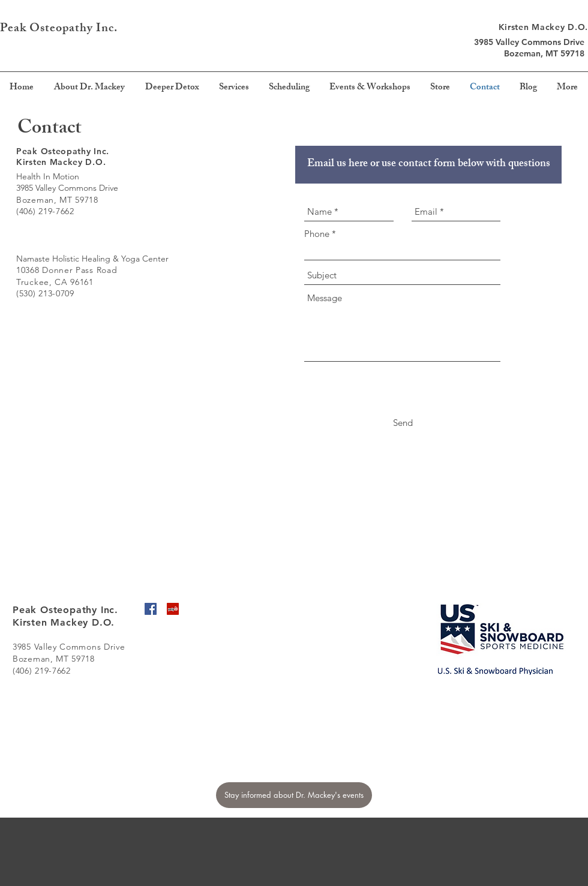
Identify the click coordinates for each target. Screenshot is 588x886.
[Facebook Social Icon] (151, 609)
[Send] (403, 423)
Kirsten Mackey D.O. (543, 27)
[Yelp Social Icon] (173, 609)
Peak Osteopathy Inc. (60, 29)
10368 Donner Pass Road (67, 270)
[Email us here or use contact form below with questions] (428, 165)
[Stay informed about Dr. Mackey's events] (294, 795)
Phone (317, 234)
